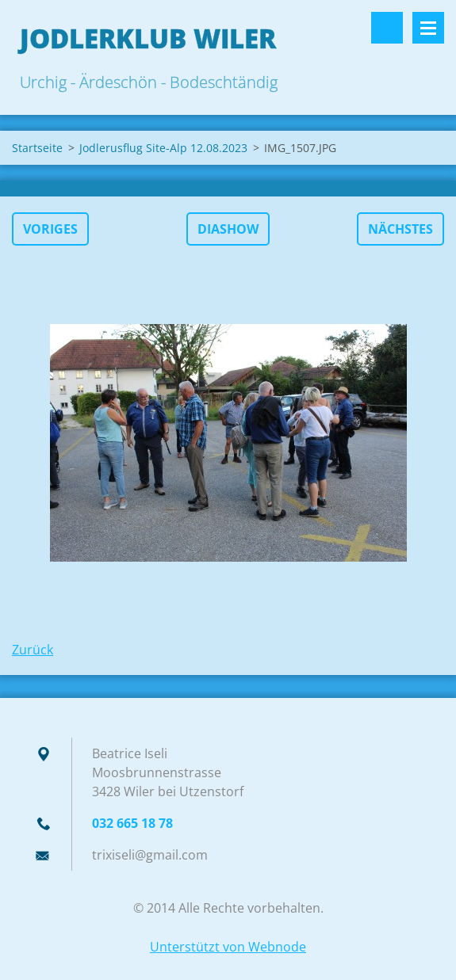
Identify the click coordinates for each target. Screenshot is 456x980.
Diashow (228, 229)
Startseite (37, 148)
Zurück (33, 650)
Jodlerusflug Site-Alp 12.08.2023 (163, 148)
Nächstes (400, 229)
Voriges (50, 229)
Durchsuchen (387, 28)
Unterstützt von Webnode (228, 947)
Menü (428, 28)
